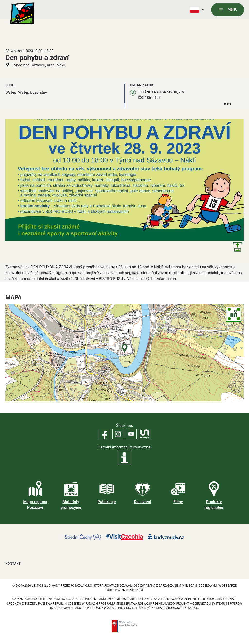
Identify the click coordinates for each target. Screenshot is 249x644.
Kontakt (13, 564)
